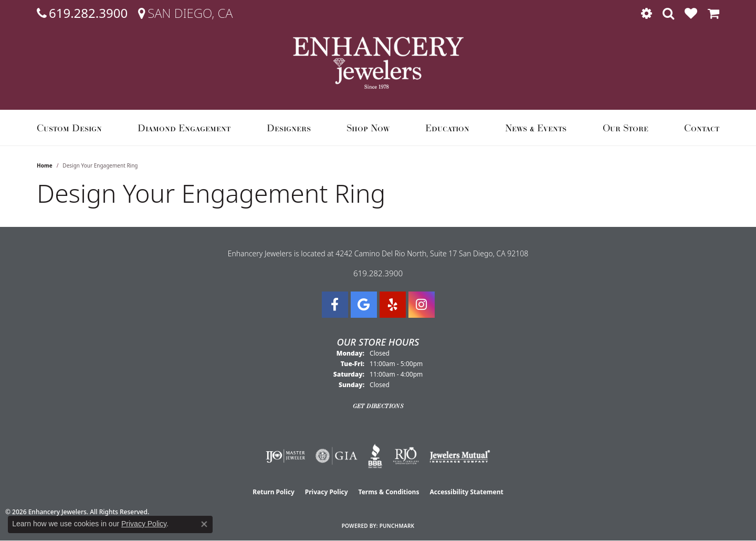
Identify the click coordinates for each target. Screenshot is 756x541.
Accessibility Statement (466, 492)
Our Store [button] (626, 128)
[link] (82, 13)
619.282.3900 (378, 273)
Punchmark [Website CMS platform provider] (397, 526)
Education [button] (447, 128)
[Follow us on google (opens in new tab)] (364, 305)
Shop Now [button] (368, 128)
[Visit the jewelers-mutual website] (460, 456)
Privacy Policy (327, 492)
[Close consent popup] (204, 524)
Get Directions (378, 406)
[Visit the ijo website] (285, 456)
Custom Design (69, 128)
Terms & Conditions (389, 492)
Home (45, 165)
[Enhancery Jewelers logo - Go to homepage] (378, 63)
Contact (702, 128)
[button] (647, 13)
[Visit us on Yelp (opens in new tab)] (393, 305)
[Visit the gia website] (337, 456)
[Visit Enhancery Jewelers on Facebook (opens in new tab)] (335, 305)
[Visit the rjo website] (406, 456)
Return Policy (274, 492)
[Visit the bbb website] (375, 456)
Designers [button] (289, 128)
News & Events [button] (536, 128)
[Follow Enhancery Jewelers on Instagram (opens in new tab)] (422, 305)
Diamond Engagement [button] (184, 128)
